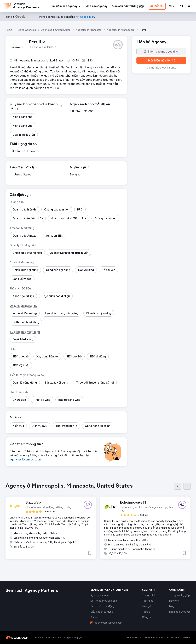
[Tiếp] (187, 486)
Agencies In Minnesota (89, 30)
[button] (172, 6)
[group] (98, 524)
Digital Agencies (27, 30)
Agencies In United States (56, 30)
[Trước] (178, 486)
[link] (97, 6)
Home (9, 30)
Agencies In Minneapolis (121, 30)
